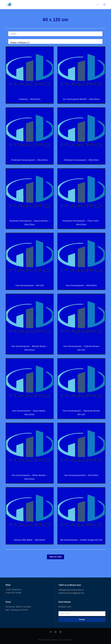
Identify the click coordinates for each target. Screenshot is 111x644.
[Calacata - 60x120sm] (30, 71)
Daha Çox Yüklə (55, 568)
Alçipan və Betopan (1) (55, 43)
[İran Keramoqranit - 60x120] (30, 264)
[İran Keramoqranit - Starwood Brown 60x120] (81, 390)
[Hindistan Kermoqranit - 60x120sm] (81, 135)
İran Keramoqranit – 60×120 (30, 293)
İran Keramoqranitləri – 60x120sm (81, 482)
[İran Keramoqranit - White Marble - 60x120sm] (30, 454)
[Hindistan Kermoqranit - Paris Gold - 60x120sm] (81, 200)
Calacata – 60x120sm (30, 99)
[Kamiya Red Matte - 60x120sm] (30, 519)
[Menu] (104, 5)
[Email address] (82, 614)
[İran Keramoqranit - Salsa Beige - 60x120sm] (30, 390)
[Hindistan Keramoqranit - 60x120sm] (30, 135)
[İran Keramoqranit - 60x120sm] (81, 264)
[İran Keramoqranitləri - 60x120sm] (81, 454)
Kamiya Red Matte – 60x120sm (30, 547)
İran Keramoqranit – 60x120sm (81, 293)
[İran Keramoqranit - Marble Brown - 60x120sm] (30, 325)
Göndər (82, 619)
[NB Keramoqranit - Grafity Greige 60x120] (81, 519)
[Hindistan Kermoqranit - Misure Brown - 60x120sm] (30, 200)
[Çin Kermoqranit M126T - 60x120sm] (81, 71)
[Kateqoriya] (55, 41)
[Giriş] (98, 5)
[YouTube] (60, 632)
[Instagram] (56, 632)
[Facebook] (51, 632)
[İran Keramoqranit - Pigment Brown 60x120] (81, 325)
